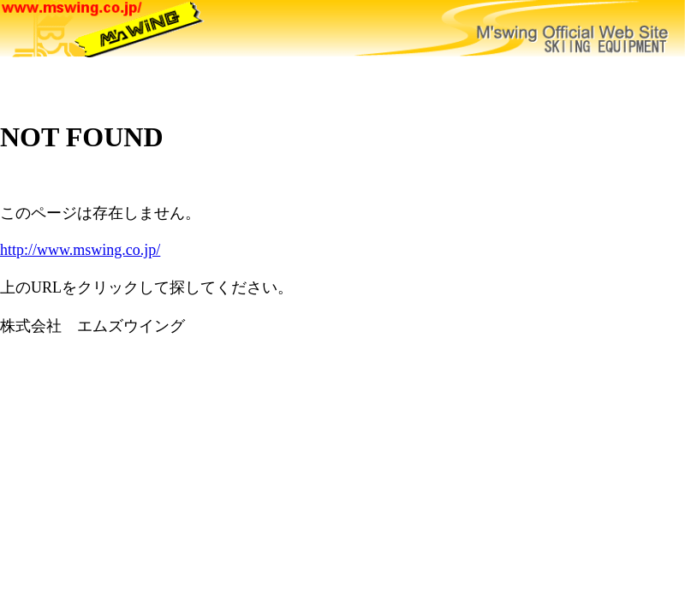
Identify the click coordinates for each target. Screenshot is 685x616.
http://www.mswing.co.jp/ (80, 250)
